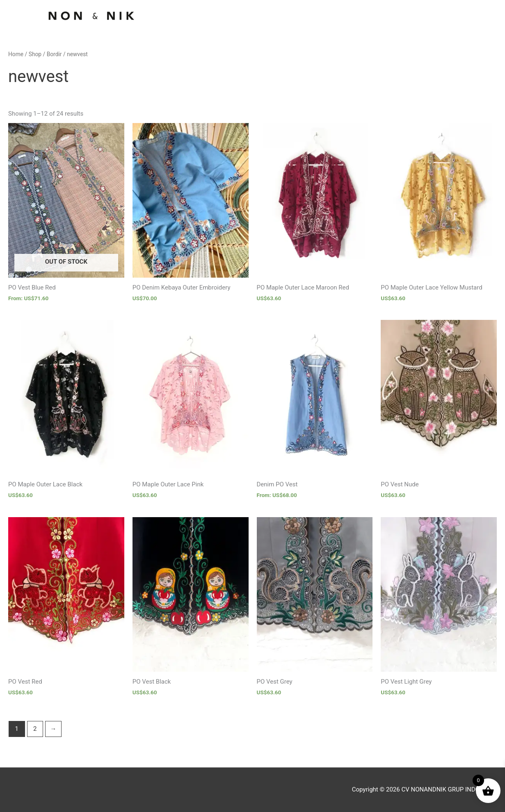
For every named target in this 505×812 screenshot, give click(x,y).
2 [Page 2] (35, 729)
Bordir (54, 54)
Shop (35, 54)
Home (16, 54)
